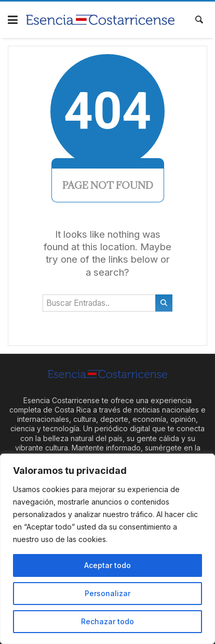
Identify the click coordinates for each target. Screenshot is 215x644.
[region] (107, 549)
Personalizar (107, 593)
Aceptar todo (107, 565)
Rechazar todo (107, 621)
